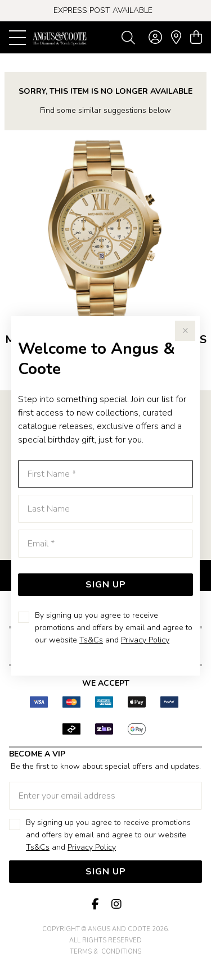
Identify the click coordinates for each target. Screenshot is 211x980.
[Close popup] (185, 331)
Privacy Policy (145, 640)
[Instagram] (116, 904)
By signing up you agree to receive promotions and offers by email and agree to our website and (114, 628)
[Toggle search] (128, 37)
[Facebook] (96, 904)
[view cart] (196, 38)
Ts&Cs (91, 640)
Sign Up (106, 585)
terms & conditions (105, 952)
